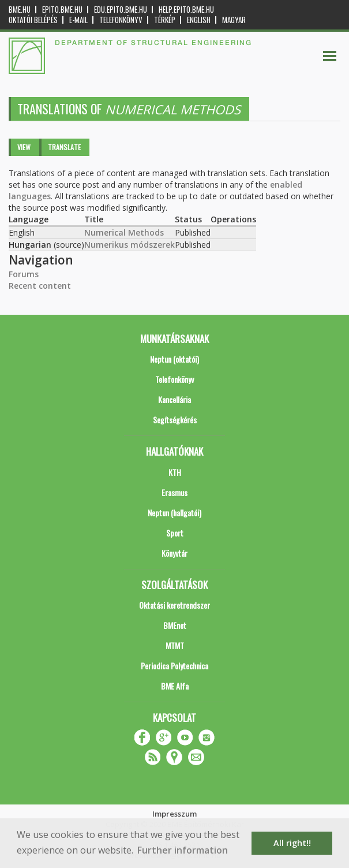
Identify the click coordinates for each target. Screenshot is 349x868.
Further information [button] (183, 850)
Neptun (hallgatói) (174, 513)
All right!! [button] (292, 843)
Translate (64, 147)
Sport (175, 533)
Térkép (165, 20)
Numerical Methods (124, 232)
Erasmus (174, 492)
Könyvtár (174, 553)
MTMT (175, 645)
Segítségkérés (175, 420)
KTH (175, 472)
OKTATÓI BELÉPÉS (33, 20)
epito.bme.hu (62, 10)
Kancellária (174, 399)
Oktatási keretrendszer (174, 605)
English (199, 20)
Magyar (234, 20)
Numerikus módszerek (130, 245)
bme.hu (20, 10)
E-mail (78, 20)
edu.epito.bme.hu (121, 10)
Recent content (40, 286)
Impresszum (174, 814)
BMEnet (175, 625)
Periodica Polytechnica (174, 666)
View (24, 147)
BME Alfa (175, 686)
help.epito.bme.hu (186, 10)
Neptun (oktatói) (174, 359)
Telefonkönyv (121, 20)
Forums (24, 274)
